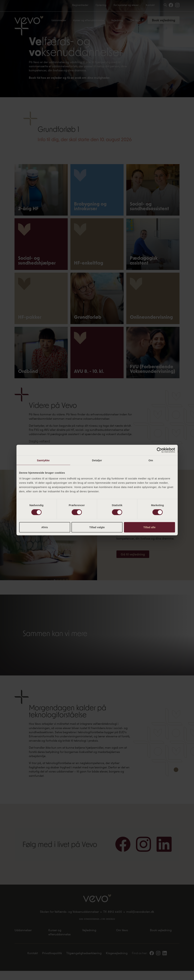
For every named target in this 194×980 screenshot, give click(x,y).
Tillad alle (149, 527)
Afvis (45, 527)
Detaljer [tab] (97, 460)
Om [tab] (151, 460)
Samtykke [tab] (43, 460)
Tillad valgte (97, 527)
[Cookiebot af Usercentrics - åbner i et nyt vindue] (159, 450)
